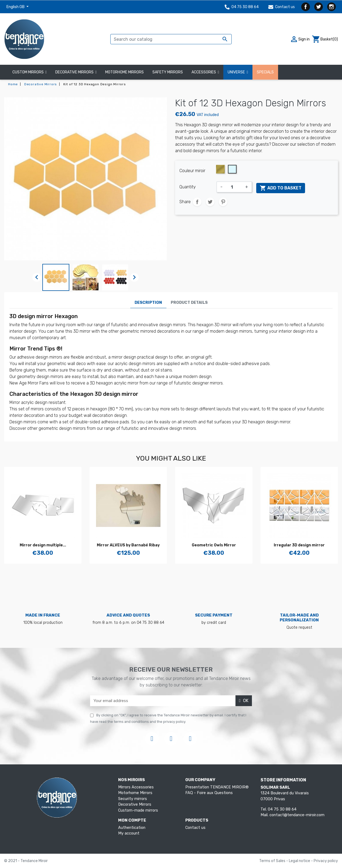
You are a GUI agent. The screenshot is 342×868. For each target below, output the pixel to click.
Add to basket (281, 188)
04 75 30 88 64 (242, 7)
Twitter (319, 7)
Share (197, 202)
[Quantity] (234, 187)
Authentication (132, 828)
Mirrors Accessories (136, 787)
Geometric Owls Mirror (214, 545)
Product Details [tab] (189, 303)
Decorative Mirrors (135, 804)
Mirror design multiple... (43, 545)
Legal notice (300, 861)
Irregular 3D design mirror (299, 545)
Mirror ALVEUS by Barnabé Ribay (128, 545)
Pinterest (223, 202)
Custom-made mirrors (138, 810)
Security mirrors (133, 799)
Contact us (282, 7)
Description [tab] (148, 303)
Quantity (188, 187)
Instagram (331, 7)
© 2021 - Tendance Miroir (26, 861)
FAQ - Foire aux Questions (209, 793)
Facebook (306, 7)
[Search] (171, 39)
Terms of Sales (273, 861)
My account (129, 833)
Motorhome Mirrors (135, 793)
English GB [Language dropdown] (16, 7)
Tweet (210, 202)
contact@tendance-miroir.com (297, 815)
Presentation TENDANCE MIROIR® (217, 787)
